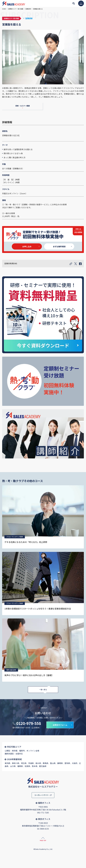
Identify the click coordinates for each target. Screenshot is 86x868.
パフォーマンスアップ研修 (15, 537)
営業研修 (29, 18)
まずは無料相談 (59, 246)
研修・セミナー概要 (23, 106)
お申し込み (27, 246)
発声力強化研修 (11, 670)
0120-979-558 (29, 723)
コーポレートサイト (42, 795)
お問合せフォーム (60, 725)
